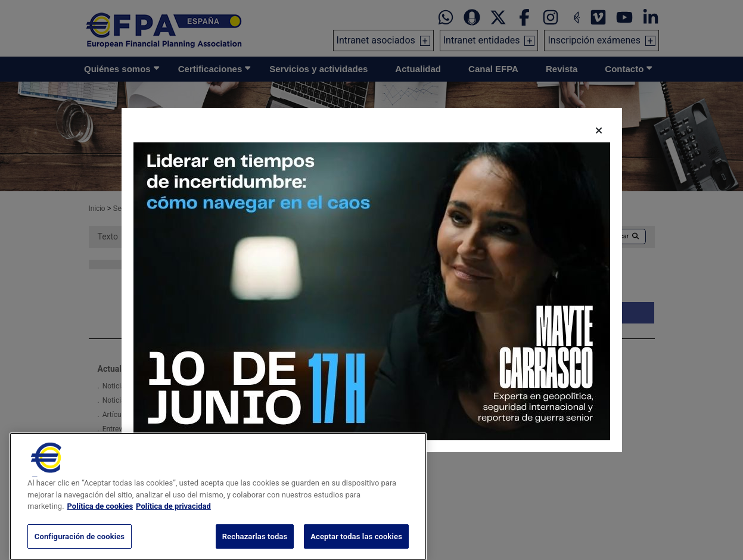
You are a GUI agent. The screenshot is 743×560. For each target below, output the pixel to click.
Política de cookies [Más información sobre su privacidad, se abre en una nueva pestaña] (100, 524)
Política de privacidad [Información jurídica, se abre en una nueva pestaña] (173, 524)
